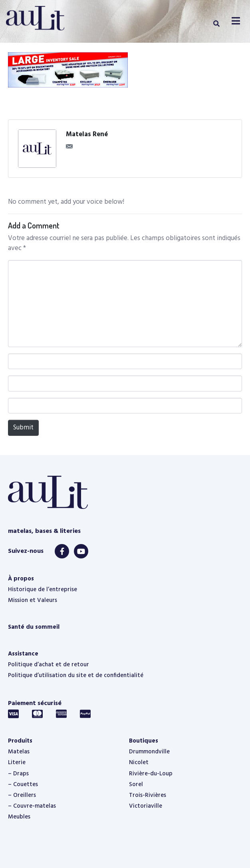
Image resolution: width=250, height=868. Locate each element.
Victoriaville (146, 806)
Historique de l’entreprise (43, 590)
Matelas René (87, 135)
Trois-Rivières (148, 795)
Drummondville (149, 752)
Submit (23, 428)
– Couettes (23, 785)
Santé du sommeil (34, 627)
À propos (21, 579)
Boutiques (144, 741)
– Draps (18, 774)
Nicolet (139, 763)
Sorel (136, 785)
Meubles (19, 817)
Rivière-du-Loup (151, 774)
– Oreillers (22, 795)
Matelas (19, 752)
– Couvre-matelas (32, 806)
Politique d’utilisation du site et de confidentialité (76, 675)
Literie (17, 763)
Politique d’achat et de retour (49, 665)
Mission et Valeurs (33, 600)
